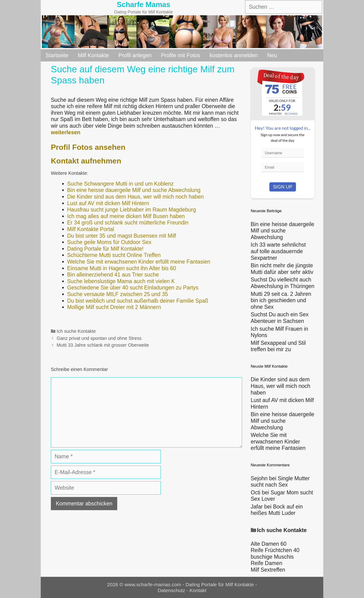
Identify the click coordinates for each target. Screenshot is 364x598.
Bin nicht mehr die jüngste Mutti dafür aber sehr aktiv (282, 269)
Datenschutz (172, 590)
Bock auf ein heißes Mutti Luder (277, 510)
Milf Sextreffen (268, 570)
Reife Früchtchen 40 (275, 550)
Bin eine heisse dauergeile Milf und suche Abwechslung (283, 231)
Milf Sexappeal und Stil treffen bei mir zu (278, 346)
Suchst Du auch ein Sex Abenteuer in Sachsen (280, 318)
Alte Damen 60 (269, 544)
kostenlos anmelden (234, 55)
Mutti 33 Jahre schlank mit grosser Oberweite (103, 345)
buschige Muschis (272, 557)
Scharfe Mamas (144, 5)
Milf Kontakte (93, 55)
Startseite (57, 55)
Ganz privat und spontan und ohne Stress (99, 338)
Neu (272, 55)
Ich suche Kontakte (76, 331)
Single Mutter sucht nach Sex (280, 482)
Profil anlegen (135, 55)
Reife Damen (267, 563)
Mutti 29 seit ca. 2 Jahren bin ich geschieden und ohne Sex (281, 300)
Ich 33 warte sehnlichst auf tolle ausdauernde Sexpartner (278, 251)
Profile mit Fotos (181, 55)
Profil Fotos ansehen (88, 147)
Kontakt (198, 590)
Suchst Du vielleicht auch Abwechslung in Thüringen (283, 283)
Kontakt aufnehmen (86, 161)
